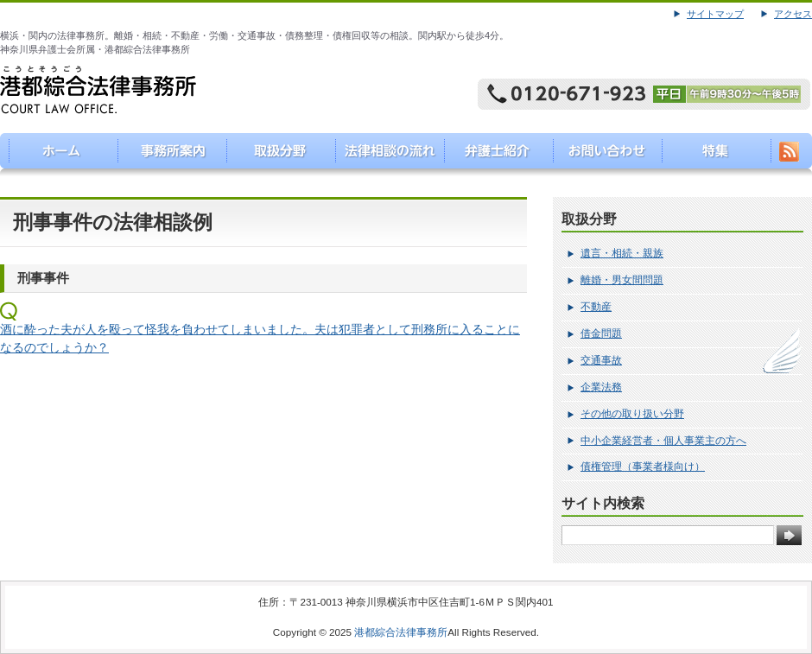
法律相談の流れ (384, 155)
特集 (713, 155)
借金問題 (601, 333)
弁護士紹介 (494, 155)
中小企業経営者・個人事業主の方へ (663, 441)
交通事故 (601, 360)
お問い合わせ (603, 155)
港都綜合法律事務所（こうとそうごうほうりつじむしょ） (55, 155)
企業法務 (601, 387)
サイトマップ (715, 14)
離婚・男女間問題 (622, 280)
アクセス (793, 14)
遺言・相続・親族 (622, 253)
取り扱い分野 (274, 155)
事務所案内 (165, 155)
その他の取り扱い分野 (632, 414)
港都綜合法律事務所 (401, 632)
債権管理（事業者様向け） (643, 467)
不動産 (596, 307)
